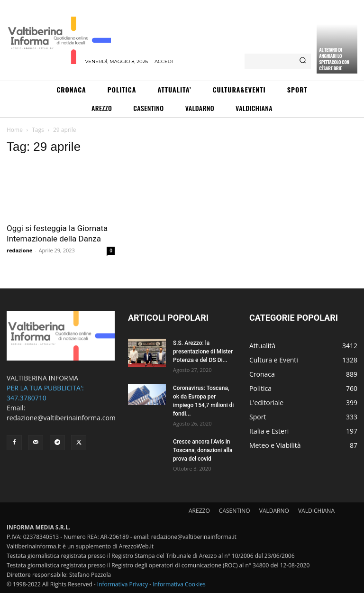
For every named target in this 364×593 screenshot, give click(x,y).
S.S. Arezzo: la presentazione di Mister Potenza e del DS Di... (203, 352)
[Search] (303, 61)
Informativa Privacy (123, 584)
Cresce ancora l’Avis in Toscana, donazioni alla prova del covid (203, 450)
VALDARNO (274, 511)
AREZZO (199, 511)
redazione (19, 250)
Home (15, 130)
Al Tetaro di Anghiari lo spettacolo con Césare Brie (334, 59)
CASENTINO (235, 511)
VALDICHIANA (316, 511)
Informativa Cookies (179, 584)
